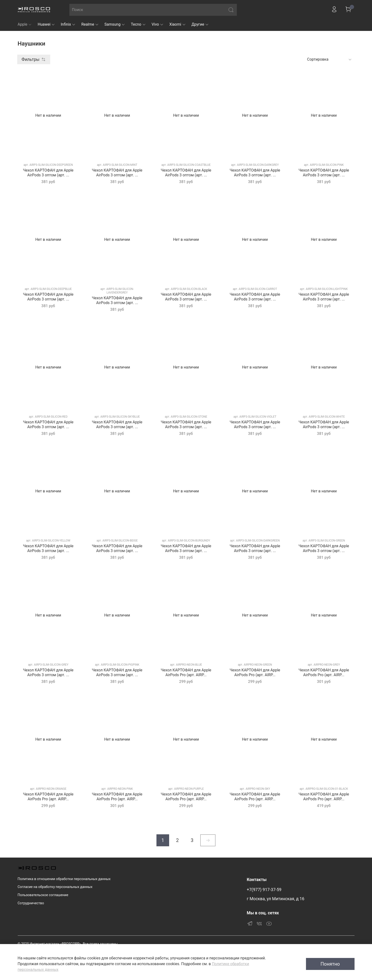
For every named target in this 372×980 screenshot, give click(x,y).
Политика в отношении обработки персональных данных (64, 879)
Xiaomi (178, 24)
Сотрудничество (31, 903)
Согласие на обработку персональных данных (55, 887)
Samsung (115, 24)
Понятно (330, 964)
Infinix (68, 24)
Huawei (46, 24)
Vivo (158, 24)
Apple (25, 24)
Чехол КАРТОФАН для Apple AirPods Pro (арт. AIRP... (186, 672)
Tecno (138, 24)
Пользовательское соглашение (43, 895)
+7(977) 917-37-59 (264, 890)
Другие (200, 24)
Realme (90, 24)
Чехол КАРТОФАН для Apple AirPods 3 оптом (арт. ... (48, 173)
